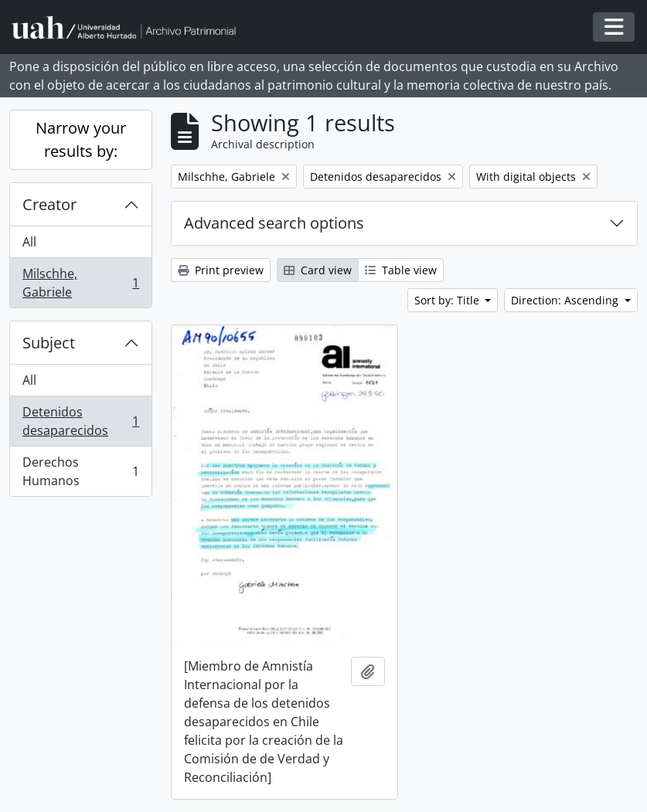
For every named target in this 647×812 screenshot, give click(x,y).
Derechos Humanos (80, 471)
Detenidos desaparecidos (80, 421)
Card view (318, 270)
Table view (401, 270)
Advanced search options (274, 223)
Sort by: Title (448, 300)
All (29, 242)
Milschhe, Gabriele (80, 283)
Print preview (221, 270)
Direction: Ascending (566, 300)
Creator (49, 204)
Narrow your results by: (81, 139)
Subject (49, 343)
